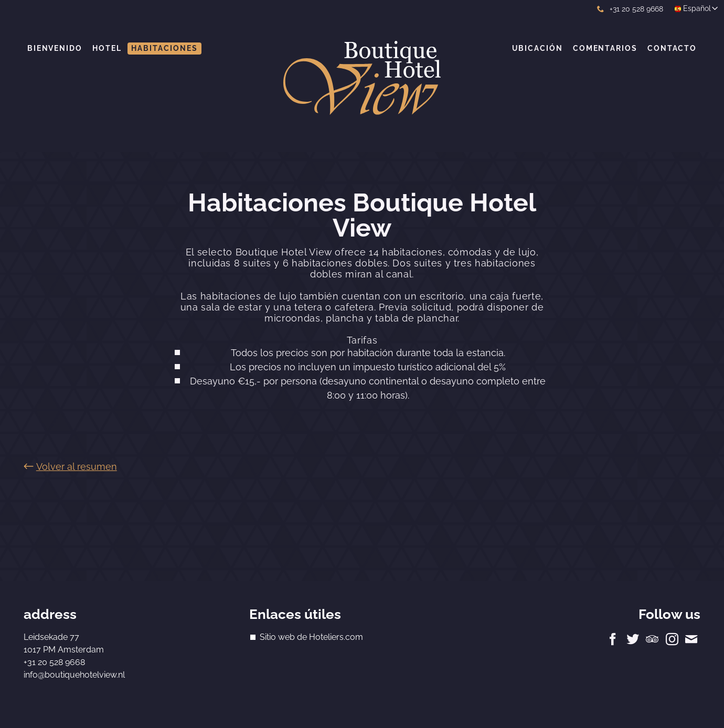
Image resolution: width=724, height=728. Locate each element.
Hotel (107, 48)
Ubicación (537, 48)
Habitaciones (164, 48)
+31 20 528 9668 (630, 9)
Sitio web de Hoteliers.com (311, 637)
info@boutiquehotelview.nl (74, 675)
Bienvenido (55, 48)
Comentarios (605, 48)
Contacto (672, 48)
